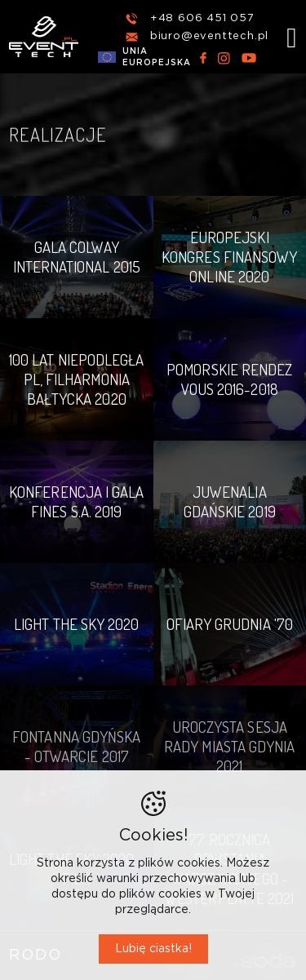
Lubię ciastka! (153, 949)
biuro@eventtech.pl (209, 36)
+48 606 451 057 (202, 18)
